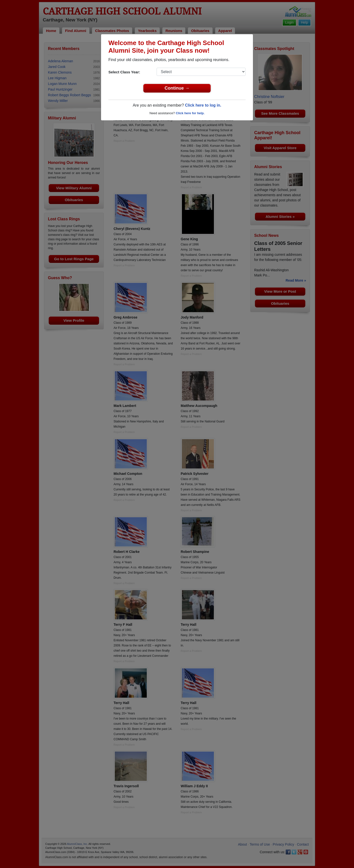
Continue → (177, 88)
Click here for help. (190, 113)
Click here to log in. (203, 105)
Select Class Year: (124, 72)
